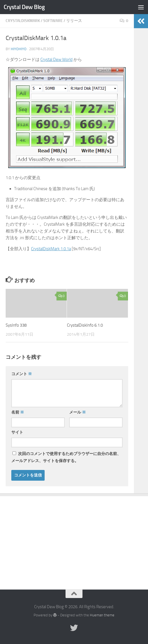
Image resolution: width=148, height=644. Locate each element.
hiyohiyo (19, 49)
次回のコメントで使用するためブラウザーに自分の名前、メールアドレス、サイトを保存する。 (66, 457)
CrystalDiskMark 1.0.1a (51, 249)
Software (53, 21)
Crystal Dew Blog (24, 7)
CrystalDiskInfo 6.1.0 (85, 325)
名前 (18, 412)
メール (78, 412)
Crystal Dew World (56, 60)
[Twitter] (74, 628)
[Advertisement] (74, 539)
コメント (22, 374)
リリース (74, 21)
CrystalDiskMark (23, 21)
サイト (17, 432)
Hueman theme (102, 615)
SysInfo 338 (16, 325)
